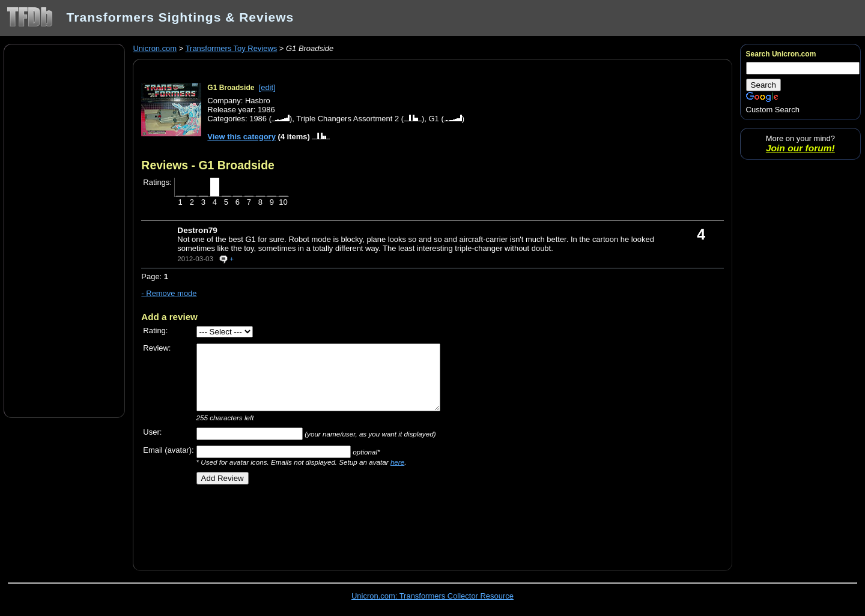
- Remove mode (169, 293)
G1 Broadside (231, 88)
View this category (241, 137)
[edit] (267, 87)
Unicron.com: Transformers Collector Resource (432, 596)
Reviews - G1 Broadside (208, 165)
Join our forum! (800, 148)
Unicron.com (155, 48)
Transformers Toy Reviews (232, 48)
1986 (258, 119)
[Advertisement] (64, 230)
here (397, 462)
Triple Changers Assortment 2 (348, 119)
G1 (434, 119)
